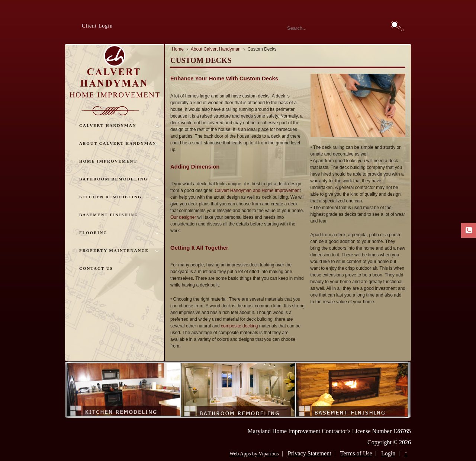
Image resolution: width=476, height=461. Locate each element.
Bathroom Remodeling (113, 179)
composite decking (239, 326)
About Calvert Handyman (118, 143)
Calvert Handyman (108, 125)
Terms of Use (356, 453)
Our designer (183, 217)
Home (178, 49)
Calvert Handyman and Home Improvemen (257, 191)
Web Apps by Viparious (254, 454)
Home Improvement (108, 161)
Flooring (93, 233)
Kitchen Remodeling (110, 197)
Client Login (97, 26)
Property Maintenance (114, 250)
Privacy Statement (310, 453)
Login (388, 453)
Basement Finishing (109, 215)
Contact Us (96, 268)
